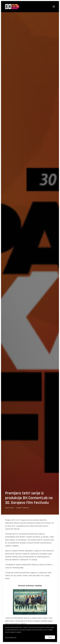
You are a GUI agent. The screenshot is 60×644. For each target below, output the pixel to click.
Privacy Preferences (11, 638)
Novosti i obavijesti (23, 495)
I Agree (50, 637)
